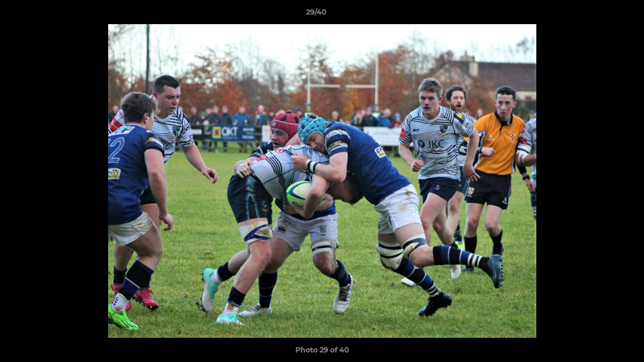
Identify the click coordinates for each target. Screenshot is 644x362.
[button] (602, 15)
